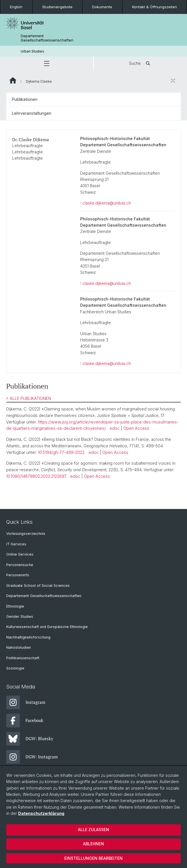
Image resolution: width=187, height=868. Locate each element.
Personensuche (20, 565)
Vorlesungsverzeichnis (26, 534)
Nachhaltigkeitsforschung (28, 637)
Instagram (26, 702)
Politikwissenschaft (23, 658)
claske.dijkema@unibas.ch (107, 203)
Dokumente (102, 7)
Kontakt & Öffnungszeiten (155, 7)
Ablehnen (93, 844)
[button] (47, 63)
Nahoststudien (19, 647)
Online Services (20, 554)
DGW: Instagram (32, 757)
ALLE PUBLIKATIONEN (29, 398)
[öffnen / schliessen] (173, 80)
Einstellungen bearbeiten (93, 858)
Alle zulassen (93, 830)
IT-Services (16, 544)
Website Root (13, 80)
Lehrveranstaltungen (32, 113)
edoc (115, 428)
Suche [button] (141, 63)
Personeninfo (18, 575)
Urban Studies (32, 51)
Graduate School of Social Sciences (38, 586)
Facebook (25, 721)
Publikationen (25, 99)
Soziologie (15, 668)
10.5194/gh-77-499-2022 (61, 452)
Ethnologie (15, 606)
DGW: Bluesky (30, 739)
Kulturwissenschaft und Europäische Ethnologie (47, 627)
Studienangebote (57, 7)
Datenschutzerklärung (41, 813)
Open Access (136, 428)
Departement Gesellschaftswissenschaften (47, 38)
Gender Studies (20, 616)
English (16, 7)
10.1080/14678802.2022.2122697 (36, 476)
